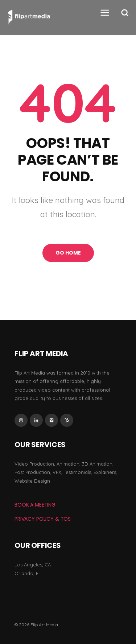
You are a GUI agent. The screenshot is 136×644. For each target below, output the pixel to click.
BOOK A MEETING (35, 505)
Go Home (68, 253)
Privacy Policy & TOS (43, 519)
